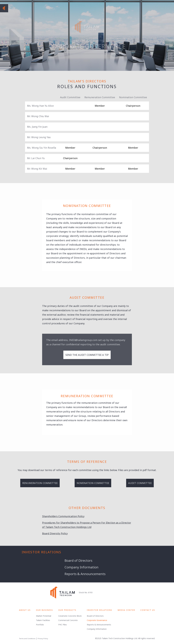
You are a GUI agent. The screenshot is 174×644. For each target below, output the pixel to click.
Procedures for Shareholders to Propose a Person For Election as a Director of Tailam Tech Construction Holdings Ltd (87, 525)
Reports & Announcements (85, 574)
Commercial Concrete (68, 620)
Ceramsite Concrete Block (70, 616)
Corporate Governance (97, 620)
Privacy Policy (43, 638)
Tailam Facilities (43, 620)
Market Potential (44, 616)
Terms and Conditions (27, 638)
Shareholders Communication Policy (63, 516)
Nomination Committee (93, 483)
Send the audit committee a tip (87, 355)
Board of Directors (78, 560)
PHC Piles (63, 625)
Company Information (81, 567)
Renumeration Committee (40, 483)
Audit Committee (140, 483)
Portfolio (40, 625)
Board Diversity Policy (55, 533)
